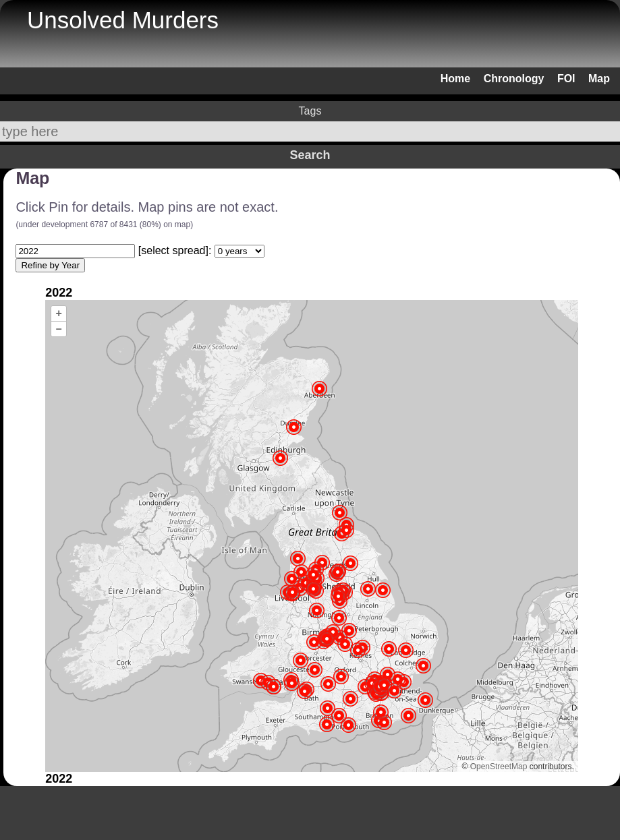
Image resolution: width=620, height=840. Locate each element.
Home (455, 79)
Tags (310, 111)
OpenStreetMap (499, 767)
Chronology (514, 79)
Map (599, 79)
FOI (566, 79)
